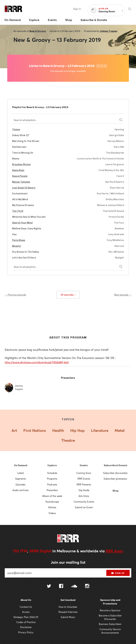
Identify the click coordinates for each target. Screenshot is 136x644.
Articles (52, 507)
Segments (21, 479)
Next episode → (123, 295)
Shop (115, 491)
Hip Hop (77, 430)
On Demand (21, 465)
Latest (21, 473)
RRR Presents (84, 484)
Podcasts (52, 484)
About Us (26, 600)
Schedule (52, 473)
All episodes (68, 295)
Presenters (52, 490)
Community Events (84, 502)
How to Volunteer (68, 607)
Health (58, 430)
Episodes (21, 484)
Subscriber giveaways (115, 479)
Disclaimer (26, 627)
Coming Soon (84, 473)
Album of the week (52, 496)
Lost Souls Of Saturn (24, 188)
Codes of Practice (26, 622)
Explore (52, 465)
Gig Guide (84, 490)
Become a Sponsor (110, 610)
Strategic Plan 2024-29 (26, 617)
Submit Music (68, 617)
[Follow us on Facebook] (61, 586)
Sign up (118, 573)
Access (26, 612)
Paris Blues (19, 240)
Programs (52, 479)
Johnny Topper (109, 31)
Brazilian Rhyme (21, 164)
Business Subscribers (110, 624)
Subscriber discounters (115, 473)
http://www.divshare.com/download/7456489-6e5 (37, 362)
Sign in (77, 9)
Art (14, 430)
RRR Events (84, 479)
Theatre (68, 440)
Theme (16, 129)
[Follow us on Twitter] (49, 586)
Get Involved (68, 600)
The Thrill (18, 211)
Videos (52, 513)
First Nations (35, 430)
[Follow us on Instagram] (87, 586)
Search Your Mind (22, 223)
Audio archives (21, 490)
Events (84, 465)
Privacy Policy (26, 632)
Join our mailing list (68, 562)
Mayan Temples (21, 182)
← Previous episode (15, 295)
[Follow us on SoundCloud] (74, 586)
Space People (20, 176)
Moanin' (17, 246)
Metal (120, 430)
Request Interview (68, 612)
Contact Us (26, 607)
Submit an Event (84, 507)
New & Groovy (38, 31)
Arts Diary (84, 496)
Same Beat (18, 170)
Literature (100, 430)
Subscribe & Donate (115, 465)
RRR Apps (114, 551)
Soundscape (52, 502)
